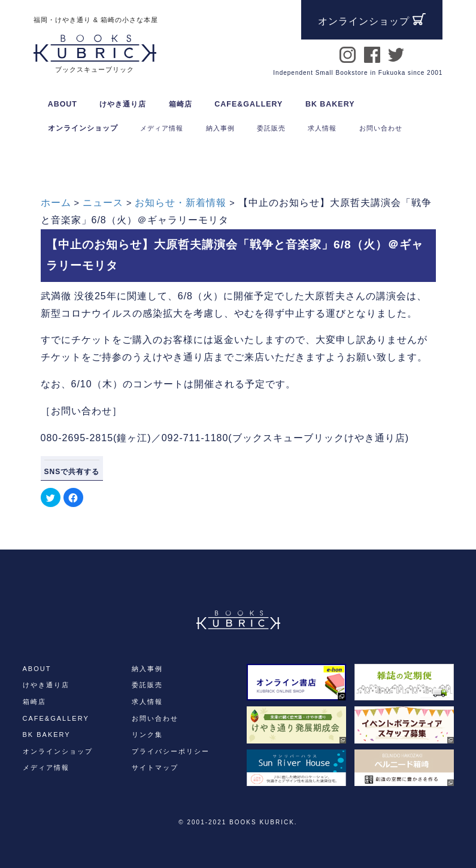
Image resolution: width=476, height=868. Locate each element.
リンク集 (147, 735)
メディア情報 (46, 767)
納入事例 (147, 669)
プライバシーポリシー (171, 751)
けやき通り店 (123, 104)
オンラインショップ (83, 128)
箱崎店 (181, 104)
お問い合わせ (155, 718)
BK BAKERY (330, 104)
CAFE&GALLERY (248, 104)
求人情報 (147, 702)
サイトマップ (155, 767)
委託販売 (147, 685)
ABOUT (63, 104)
